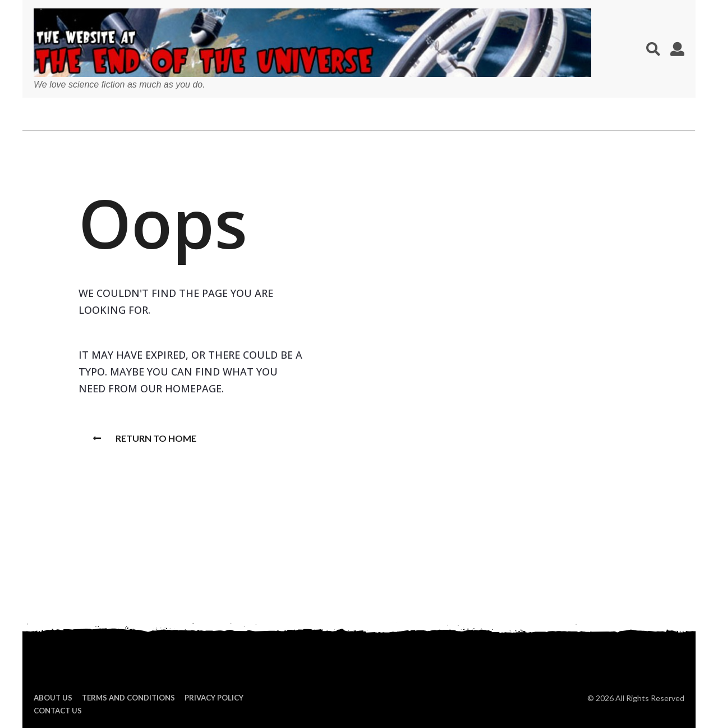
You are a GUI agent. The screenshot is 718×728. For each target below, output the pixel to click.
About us (53, 698)
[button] (653, 49)
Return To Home (145, 438)
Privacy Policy (214, 698)
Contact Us (58, 711)
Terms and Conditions (128, 698)
